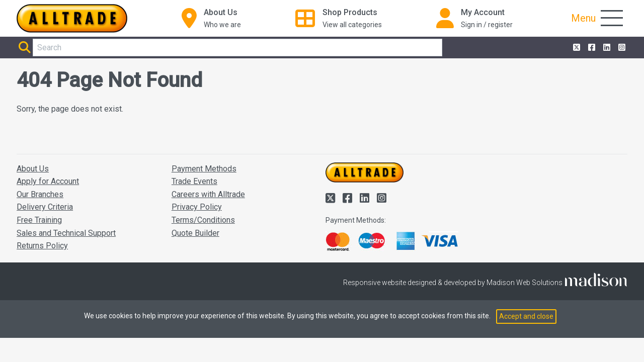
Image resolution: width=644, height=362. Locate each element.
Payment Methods (204, 169)
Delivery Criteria (45, 207)
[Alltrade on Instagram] (621, 48)
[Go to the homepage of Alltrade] (72, 18)
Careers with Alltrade (208, 194)
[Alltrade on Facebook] (591, 48)
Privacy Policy (197, 207)
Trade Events (194, 181)
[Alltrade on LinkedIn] (606, 48)
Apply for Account (48, 181)
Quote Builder (195, 233)
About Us (33, 169)
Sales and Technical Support (66, 233)
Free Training (39, 220)
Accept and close (526, 316)
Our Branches (40, 194)
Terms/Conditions (203, 220)
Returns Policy (42, 246)
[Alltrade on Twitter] (576, 48)
